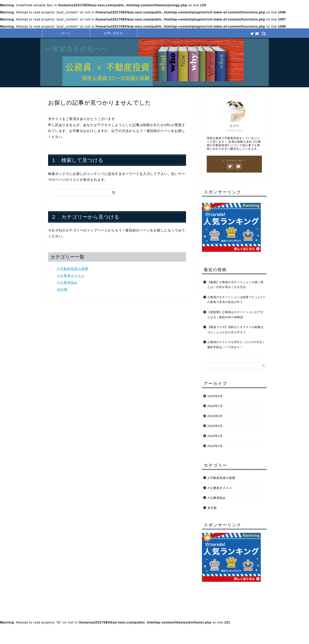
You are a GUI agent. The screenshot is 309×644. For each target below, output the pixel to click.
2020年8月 (215, 396)
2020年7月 (215, 406)
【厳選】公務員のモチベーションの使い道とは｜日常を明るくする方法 (235, 285)
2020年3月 (215, 446)
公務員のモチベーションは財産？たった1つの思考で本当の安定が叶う (236, 300)
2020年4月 (215, 436)
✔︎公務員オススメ (71, 276)
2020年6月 (215, 416)
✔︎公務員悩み (67, 283)
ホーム (66, 33)
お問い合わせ (114, 33)
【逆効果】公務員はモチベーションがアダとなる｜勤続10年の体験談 (235, 315)
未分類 (62, 289)
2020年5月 (215, 426)
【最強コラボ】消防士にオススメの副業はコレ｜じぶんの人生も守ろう (235, 330)
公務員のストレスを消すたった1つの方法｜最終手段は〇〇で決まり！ (236, 345)
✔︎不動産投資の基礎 (73, 269)
